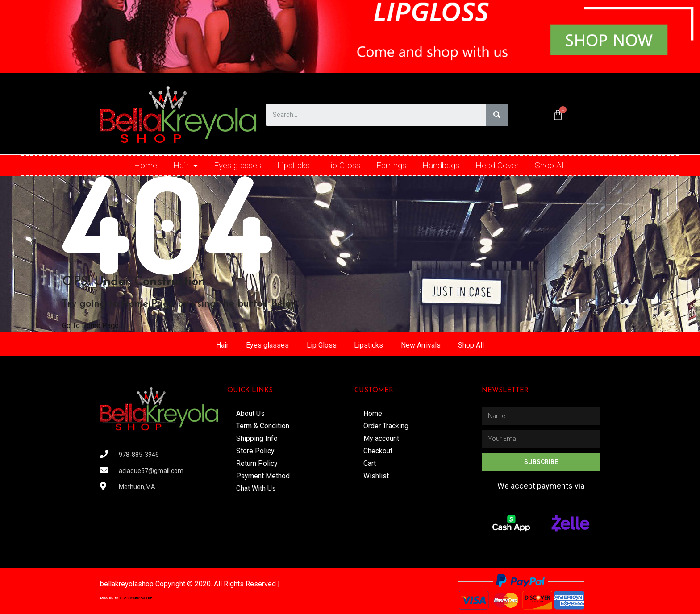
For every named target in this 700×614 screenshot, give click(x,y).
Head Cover (497, 165)
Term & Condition (263, 426)
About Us (250, 413)
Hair (185, 166)
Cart (370, 463)
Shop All (550, 165)
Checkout (378, 451)
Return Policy (257, 463)
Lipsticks (294, 165)
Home (146, 165)
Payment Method (263, 476)
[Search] (497, 115)
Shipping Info (257, 438)
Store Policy (255, 451)
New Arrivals (421, 345)
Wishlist (376, 476)
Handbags (441, 165)
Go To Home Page (90, 326)
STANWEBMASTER (136, 598)
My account (381, 438)
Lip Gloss (343, 165)
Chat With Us (256, 488)
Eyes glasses (237, 165)
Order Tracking (386, 426)
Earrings (391, 165)
